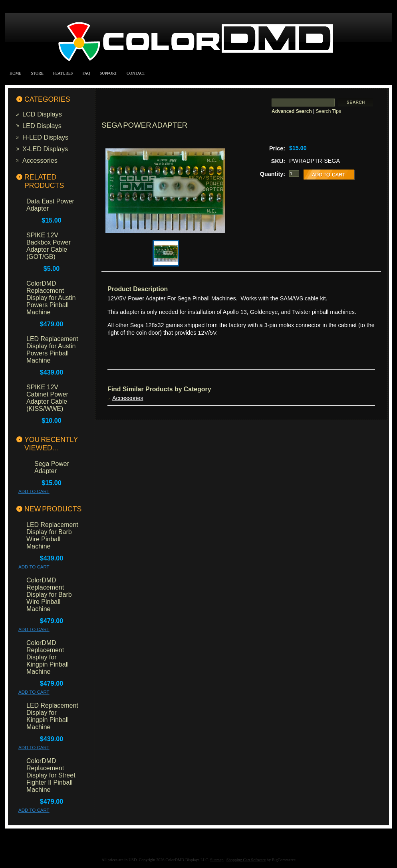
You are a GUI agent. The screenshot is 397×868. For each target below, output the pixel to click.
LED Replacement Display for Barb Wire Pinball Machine (52, 536)
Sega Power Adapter (52, 467)
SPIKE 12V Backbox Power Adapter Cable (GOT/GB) (49, 246)
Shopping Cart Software (246, 860)
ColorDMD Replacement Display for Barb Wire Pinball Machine (49, 595)
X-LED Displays (45, 149)
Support (108, 73)
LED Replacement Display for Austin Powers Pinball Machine (52, 350)
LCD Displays (42, 114)
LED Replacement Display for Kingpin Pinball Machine (52, 716)
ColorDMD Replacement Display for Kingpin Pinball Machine (48, 657)
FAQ (86, 73)
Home (15, 73)
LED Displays (42, 126)
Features (63, 73)
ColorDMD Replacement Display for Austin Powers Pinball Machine (51, 298)
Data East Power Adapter (50, 205)
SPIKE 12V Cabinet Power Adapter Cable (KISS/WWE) (47, 398)
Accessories (40, 160)
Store (37, 73)
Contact (136, 73)
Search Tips (329, 111)
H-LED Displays (45, 137)
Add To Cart (34, 491)
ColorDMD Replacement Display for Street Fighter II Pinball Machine (51, 775)
